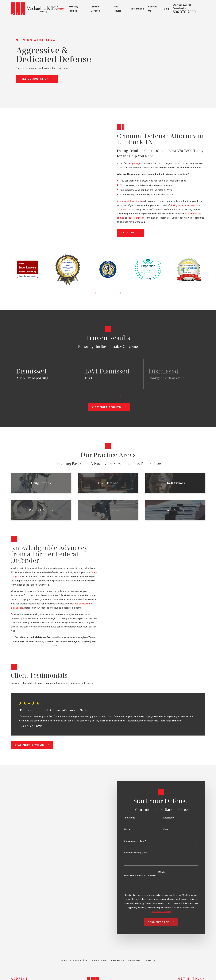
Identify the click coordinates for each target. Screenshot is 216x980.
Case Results (118, 960)
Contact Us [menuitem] (152, 9)
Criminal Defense (99, 960)
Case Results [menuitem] (117, 9)
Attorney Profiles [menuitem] (73, 9)
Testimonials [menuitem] (137, 9)
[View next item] (121, 293)
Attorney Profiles (79, 960)
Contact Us (150, 960)
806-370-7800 (184, 12)
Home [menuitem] (62, 9)
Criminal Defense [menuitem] (95, 9)
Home (64, 960)
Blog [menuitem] (166, 9)
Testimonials (134, 960)
